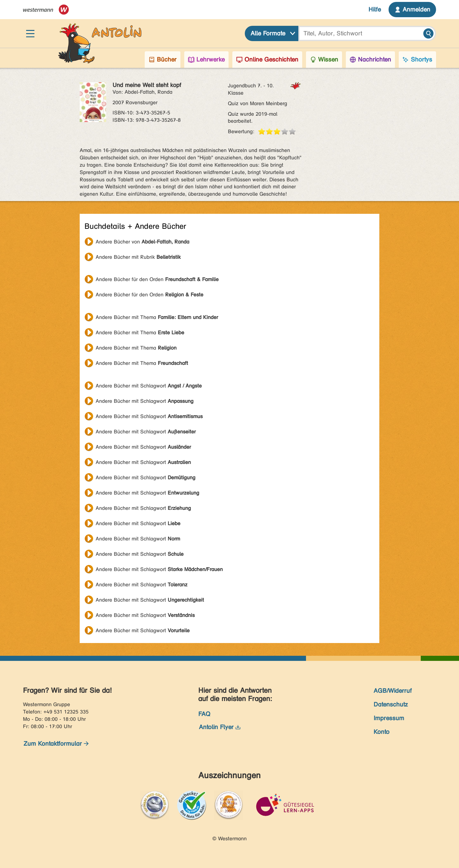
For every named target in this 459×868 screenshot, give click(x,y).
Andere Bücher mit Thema (157, 317)
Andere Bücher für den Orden (157, 279)
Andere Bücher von (142, 242)
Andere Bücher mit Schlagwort (149, 386)
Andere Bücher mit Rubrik (138, 257)
